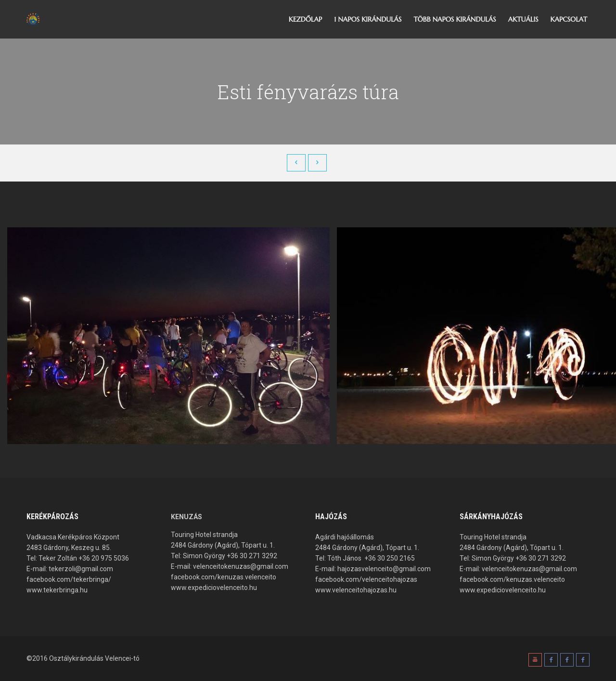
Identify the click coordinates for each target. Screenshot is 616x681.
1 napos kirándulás (368, 19)
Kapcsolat (569, 19)
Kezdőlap (305, 19)
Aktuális (523, 19)
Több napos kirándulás (455, 19)
